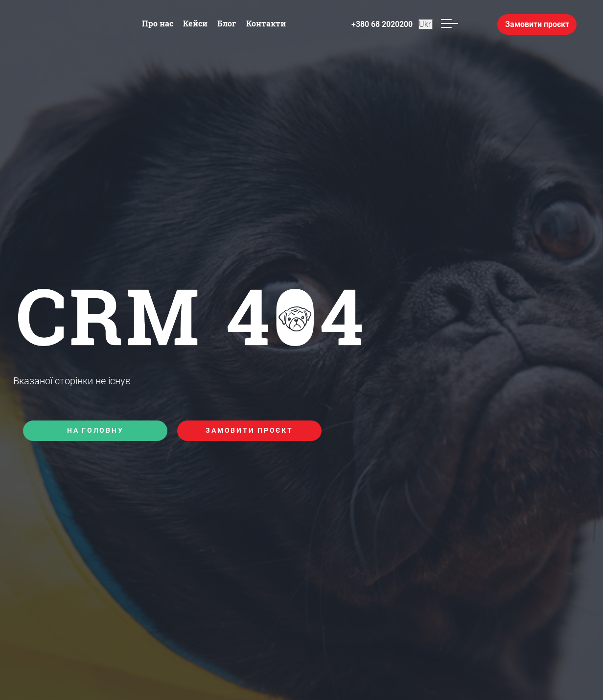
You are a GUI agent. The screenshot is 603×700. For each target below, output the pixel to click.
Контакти (266, 23)
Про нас (158, 23)
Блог (227, 23)
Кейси (195, 23)
